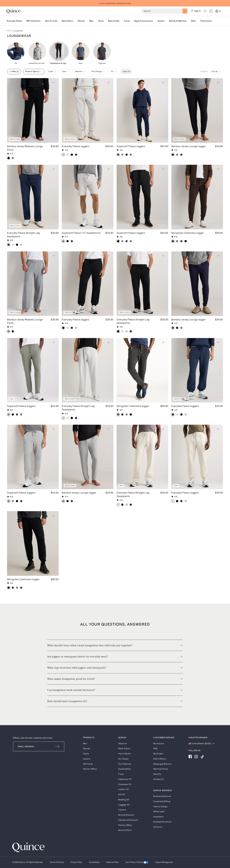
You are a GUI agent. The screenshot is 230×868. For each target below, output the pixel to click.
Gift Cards (88, 764)
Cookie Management (164, 862)
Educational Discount (128, 820)
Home (86, 754)
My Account (159, 744)
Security (157, 774)
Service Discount (126, 815)
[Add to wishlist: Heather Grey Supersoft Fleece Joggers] (54, 429)
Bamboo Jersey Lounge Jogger (189, 146)
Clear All (126, 72)
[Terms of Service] (57, 862)
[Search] (185, 11)
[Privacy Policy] (76, 862)
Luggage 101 (124, 805)
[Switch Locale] (217, 11)
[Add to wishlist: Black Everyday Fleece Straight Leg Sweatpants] (163, 256)
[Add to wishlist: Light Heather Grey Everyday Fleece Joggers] (108, 83)
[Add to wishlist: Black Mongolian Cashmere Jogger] (54, 516)
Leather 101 (124, 789)
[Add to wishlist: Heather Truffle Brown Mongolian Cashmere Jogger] (218, 169)
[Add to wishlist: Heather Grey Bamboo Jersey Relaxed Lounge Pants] (54, 256)
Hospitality (158, 817)
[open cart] (211, 11)
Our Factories (125, 764)
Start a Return (160, 759)
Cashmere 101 (125, 779)
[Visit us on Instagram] (196, 757)
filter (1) (14, 72)
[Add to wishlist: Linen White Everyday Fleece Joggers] (218, 429)
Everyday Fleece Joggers (76, 146)
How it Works (124, 754)
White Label (159, 812)
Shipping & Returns (162, 764)
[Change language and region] (202, 744)
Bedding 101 (124, 800)
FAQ (155, 749)
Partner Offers (90, 769)
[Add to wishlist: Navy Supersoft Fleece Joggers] (163, 83)
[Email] (32, 746)
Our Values (123, 759)
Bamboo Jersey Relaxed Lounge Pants (25, 148)
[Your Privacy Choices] (137, 862)
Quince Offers (125, 830)
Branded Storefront (162, 822)
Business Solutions (162, 796)
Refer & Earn (124, 749)
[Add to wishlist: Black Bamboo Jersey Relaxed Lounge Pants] (54, 83)
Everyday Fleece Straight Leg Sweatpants (23, 235)
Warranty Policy (161, 769)
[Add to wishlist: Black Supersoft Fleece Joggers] (163, 169)
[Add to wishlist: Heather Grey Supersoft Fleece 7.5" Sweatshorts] (108, 169)
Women (87, 749)
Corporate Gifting (162, 801)
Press (121, 774)
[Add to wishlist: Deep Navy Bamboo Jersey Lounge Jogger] (218, 256)
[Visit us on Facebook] (190, 757)
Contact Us (158, 779)
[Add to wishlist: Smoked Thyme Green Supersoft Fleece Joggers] (54, 343)
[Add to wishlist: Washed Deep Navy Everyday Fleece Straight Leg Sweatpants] (54, 169)
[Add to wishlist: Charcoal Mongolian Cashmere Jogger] (163, 343)
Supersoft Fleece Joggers (131, 146)
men (9, 31)
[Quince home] (13, 11)
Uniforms (158, 827)
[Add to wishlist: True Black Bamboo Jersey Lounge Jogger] (218, 83)
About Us (122, 744)
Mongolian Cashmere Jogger (188, 233)
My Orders (158, 754)
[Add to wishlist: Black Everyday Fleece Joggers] (108, 256)
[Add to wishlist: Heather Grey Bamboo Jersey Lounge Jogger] (108, 429)
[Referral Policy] (113, 862)
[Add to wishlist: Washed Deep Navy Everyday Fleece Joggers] (218, 343)
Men (85, 744)
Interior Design (160, 807)
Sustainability (125, 769)
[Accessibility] (94, 862)
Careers (122, 810)
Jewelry (87, 759)
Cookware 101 (125, 784)
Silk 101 (122, 795)
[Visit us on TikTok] (202, 757)
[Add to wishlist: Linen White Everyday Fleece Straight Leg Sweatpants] (163, 429)
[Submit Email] (58, 746)
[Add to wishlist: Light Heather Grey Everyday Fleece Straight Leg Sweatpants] (108, 343)
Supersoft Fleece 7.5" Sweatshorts (81, 233)
